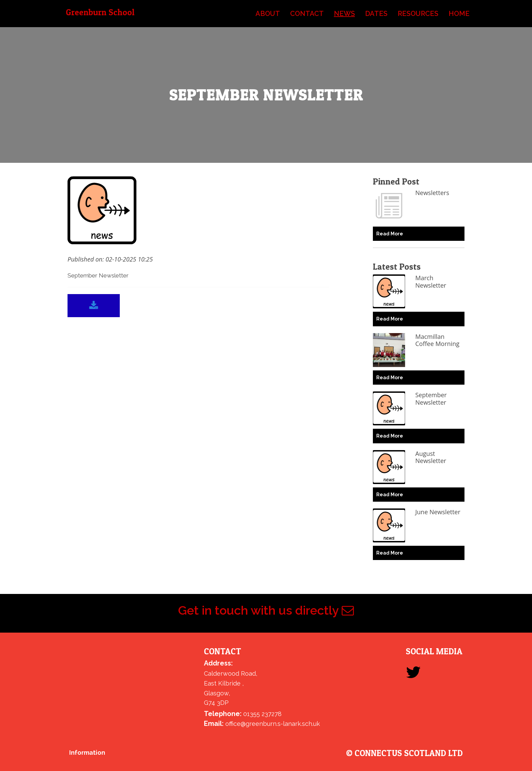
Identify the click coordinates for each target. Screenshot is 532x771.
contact (307, 14)
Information (87, 753)
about (268, 14)
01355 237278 (262, 714)
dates (376, 14)
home (459, 14)
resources (418, 14)
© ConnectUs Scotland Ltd (404, 753)
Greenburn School (100, 12)
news (344, 14)
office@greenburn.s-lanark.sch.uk (273, 724)
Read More (390, 234)
